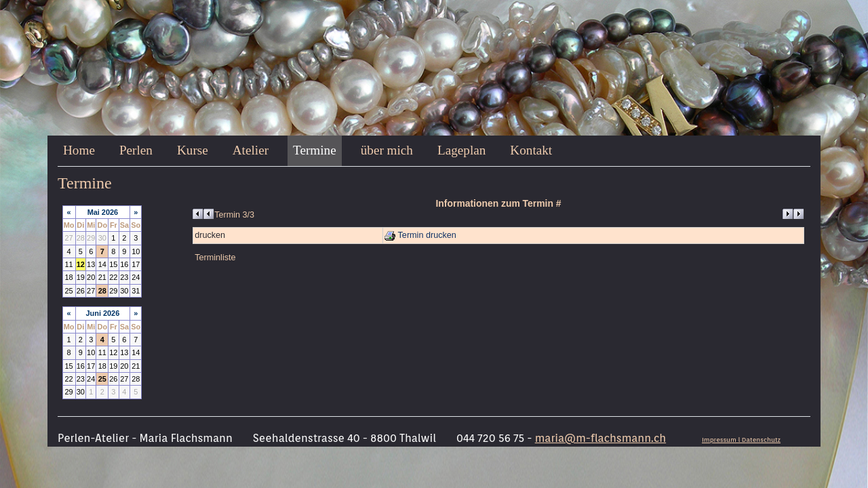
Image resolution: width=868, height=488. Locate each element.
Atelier (251, 150)
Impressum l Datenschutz (741, 440)
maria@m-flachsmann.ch (600, 438)
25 (102, 379)
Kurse (193, 150)
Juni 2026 (103, 313)
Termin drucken (420, 235)
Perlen (136, 150)
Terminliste (215, 258)
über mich (387, 150)
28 (102, 291)
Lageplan (461, 150)
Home (79, 150)
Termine (315, 150)
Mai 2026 (103, 212)
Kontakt (531, 150)
